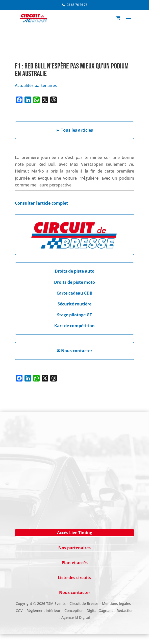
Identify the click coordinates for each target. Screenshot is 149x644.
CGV (19, 611)
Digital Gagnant (100, 611)
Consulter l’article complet (41, 203)
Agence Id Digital (76, 617)
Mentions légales (116, 603)
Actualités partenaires (36, 85)
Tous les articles (75, 130)
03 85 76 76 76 (77, 5)
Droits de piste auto (75, 271)
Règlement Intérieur (44, 611)
